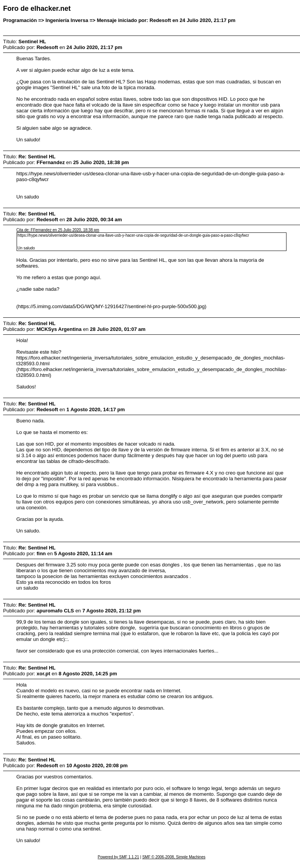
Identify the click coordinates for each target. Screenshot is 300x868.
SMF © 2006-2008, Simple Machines (174, 857)
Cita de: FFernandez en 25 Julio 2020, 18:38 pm (58, 230)
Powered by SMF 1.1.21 (118, 857)
